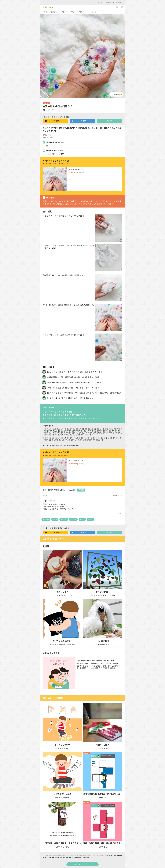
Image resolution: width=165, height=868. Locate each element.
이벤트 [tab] (73, 12)
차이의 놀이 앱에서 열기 (82, 864)
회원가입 (100, 2)
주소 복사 (109, 121)
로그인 (93, 2)
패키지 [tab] (44, 12)
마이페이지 (120, 2)
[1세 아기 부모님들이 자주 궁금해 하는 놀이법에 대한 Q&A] (61, 445)
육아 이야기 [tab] (83, 12)
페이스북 (79, 121)
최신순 (120, 495)
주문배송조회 (110, 2)
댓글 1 (45, 110)
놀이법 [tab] (94, 12)
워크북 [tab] (65, 12)
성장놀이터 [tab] (55, 12)
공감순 (115, 495)
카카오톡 (52, 121)
